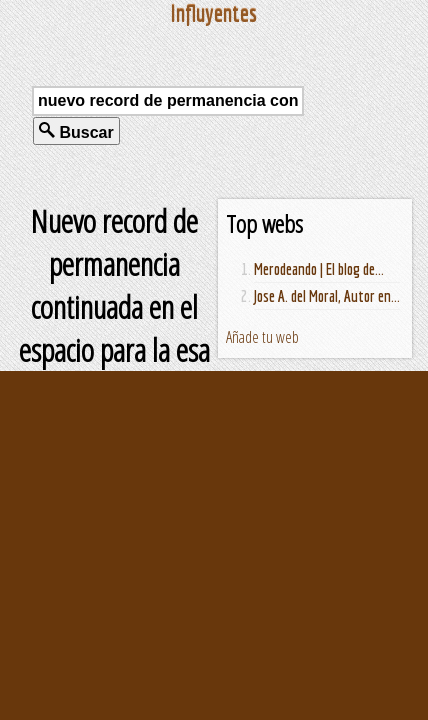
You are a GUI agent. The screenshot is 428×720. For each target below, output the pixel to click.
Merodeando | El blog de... (319, 269)
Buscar (76, 131)
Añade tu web (262, 337)
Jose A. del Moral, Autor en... (327, 296)
